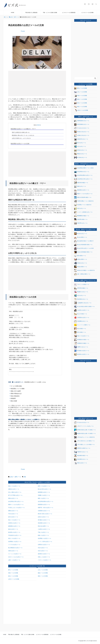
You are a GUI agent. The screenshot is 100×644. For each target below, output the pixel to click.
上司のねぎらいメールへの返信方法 (84, 437)
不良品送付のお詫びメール (15, 535)
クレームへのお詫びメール (15, 554)
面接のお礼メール (80, 186)
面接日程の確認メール (81, 183)
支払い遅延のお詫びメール (15, 492)
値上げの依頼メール (81, 314)
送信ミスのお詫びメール (14, 538)
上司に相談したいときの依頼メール (84, 445)
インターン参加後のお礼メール (83, 212)
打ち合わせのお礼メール (82, 128)
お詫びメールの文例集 (14, 579)
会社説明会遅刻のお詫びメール (46, 501)
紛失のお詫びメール (13, 517)
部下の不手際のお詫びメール (15, 495)
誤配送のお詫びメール (14, 489)
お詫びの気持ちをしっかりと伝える (21, 138)
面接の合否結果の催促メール (83, 197)
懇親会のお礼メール (81, 154)
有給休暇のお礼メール (81, 459)
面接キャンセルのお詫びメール (16, 504)
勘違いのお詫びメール (43, 535)
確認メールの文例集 (43, 573)
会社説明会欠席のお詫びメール (16, 501)
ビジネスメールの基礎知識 (69, 13)
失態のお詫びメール (13, 551)
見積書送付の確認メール (82, 343)
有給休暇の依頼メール (81, 456)
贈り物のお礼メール (81, 157)
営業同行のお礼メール (81, 452)
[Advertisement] (23, 83)
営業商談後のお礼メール (82, 121)
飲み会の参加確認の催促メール (83, 252)
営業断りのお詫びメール (44, 495)
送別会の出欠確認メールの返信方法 (84, 270)
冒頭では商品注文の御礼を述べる (21, 132)
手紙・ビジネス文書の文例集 (50, 13)
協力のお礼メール (80, 143)
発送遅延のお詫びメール (44, 523)
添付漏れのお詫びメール (44, 520)
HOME (12, 13)
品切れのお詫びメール (43, 517)
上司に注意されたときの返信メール (84, 441)
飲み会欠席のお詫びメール (44, 489)
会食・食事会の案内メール (82, 274)
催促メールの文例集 (43, 576)
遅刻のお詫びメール (13, 498)
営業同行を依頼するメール (82, 448)
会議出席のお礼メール (81, 139)
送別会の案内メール (81, 267)
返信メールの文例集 (13, 576)
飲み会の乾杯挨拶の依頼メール (83, 245)
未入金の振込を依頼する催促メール (84, 307)
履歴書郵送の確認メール (82, 216)
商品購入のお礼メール (81, 292)
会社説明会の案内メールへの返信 (84, 168)
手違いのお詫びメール (43, 532)
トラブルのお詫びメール (14, 545)
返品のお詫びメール (13, 529)
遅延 (25, 477)
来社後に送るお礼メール (82, 132)
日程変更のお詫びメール (44, 511)
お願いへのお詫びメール (14, 560)
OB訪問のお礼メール (81, 223)
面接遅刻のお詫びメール (44, 504)
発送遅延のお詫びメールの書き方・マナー (23, 129)
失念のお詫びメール (43, 548)
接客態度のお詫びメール (44, 492)
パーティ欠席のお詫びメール (45, 542)
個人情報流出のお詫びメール (15, 548)
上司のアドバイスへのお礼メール (84, 426)
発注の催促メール (80, 332)
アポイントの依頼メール (82, 284)
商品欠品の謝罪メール (43, 526)
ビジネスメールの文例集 (87, 13)
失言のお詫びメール (43, 551)
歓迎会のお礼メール (81, 263)
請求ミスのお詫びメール (44, 486)
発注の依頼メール (80, 329)
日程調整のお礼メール (81, 321)
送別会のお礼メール (81, 150)
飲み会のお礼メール (81, 234)
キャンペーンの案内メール (82, 325)
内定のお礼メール (80, 208)
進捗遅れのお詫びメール (44, 554)
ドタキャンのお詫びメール (44, 560)
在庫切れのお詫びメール (44, 545)
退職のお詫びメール (13, 511)
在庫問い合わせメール (81, 347)
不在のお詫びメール (13, 514)
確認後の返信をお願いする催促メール (85, 434)
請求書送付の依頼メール (82, 340)
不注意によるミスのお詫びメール (16, 508)
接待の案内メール (80, 256)
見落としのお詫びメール (44, 557)
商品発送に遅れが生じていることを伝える (23, 135)
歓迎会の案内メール (81, 259)
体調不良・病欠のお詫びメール (46, 508)
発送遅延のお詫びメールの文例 (20, 144)
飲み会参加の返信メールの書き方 (84, 241)
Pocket (23, 31)
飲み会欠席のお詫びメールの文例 (84, 248)
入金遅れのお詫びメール (44, 529)
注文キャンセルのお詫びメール (16, 557)
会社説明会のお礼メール (82, 172)
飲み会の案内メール (81, 237)
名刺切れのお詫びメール (14, 523)
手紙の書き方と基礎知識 (31, 13)
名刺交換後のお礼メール (82, 124)
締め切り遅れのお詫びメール (45, 514)
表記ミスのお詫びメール (14, 520)
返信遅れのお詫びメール (14, 532)
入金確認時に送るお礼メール (83, 303)
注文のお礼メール (80, 146)
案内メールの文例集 (13, 570)
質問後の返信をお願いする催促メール (85, 430)
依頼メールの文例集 (13, 573)
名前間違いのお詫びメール (15, 542)
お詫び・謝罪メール (15, 477)
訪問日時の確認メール (81, 288)
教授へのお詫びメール (43, 498)
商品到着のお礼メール (81, 299)
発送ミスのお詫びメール (14, 486)
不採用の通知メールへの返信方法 (84, 201)
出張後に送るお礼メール (82, 135)
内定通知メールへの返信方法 (83, 205)
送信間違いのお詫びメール (44, 538)
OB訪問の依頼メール (81, 219)
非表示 (38, 125)
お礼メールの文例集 (43, 570)
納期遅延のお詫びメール (14, 526)
